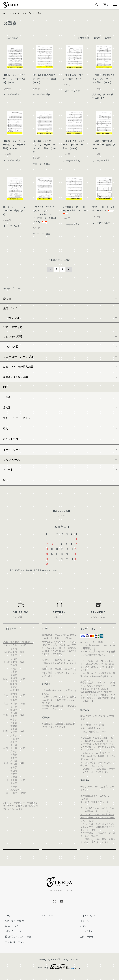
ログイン (83, 932)
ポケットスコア (13, 443)
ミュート (9, 475)
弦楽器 (7, 410)
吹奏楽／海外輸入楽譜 (17, 378)
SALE (7, 486)
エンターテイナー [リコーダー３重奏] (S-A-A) (15, 211)
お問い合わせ (85, 943)
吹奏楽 (7, 298)
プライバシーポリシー (14, 948)
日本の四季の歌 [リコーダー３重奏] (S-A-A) (75, 210)
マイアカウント (86, 922)
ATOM (50, 922)
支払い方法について (13, 937)
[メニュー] (114, 5)
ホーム (6, 13)
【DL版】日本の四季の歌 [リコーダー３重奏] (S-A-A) (45, 79)
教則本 (7, 432)
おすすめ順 (84, 38)
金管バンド (10, 308)
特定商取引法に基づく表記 (16, 943)
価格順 (97, 38)
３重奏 (41, 13)
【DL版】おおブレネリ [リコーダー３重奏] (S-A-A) (105, 145)
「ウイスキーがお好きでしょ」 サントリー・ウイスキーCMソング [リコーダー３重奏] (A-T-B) (45, 214)
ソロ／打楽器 (11, 346)
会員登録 (83, 927)
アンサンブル (11, 317)
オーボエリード (13, 454)
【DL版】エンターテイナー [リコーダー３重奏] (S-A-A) (14, 79)
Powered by (59, 973)
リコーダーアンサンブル (23, 13)
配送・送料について (13, 927)
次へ (68, 269)
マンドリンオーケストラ (18, 421)
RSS (43, 922)
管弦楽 (7, 399)
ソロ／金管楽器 (13, 336)
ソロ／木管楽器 (13, 327)
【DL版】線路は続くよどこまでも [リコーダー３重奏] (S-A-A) (104, 79)
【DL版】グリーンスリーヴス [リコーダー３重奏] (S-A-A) (74, 145)
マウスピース (11, 465)
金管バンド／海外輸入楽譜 (20, 367)
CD (5, 389)
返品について (10, 932)
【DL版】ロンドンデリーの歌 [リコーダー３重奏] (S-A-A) (14, 145)
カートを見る (85, 937)
